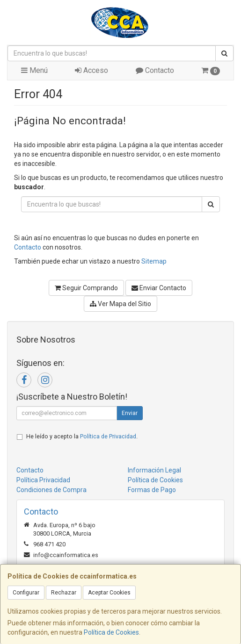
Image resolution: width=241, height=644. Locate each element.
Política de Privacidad (108, 436)
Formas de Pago (152, 490)
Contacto (155, 70)
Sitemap (154, 261)
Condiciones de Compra (51, 490)
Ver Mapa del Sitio (120, 304)
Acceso (91, 70)
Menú (34, 70)
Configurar (26, 593)
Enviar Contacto (159, 288)
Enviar (130, 413)
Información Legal (154, 470)
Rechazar (64, 593)
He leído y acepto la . (82, 436)
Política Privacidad (43, 480)
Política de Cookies (111, 632)
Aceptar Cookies (109, 593)
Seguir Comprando (86, 288)
